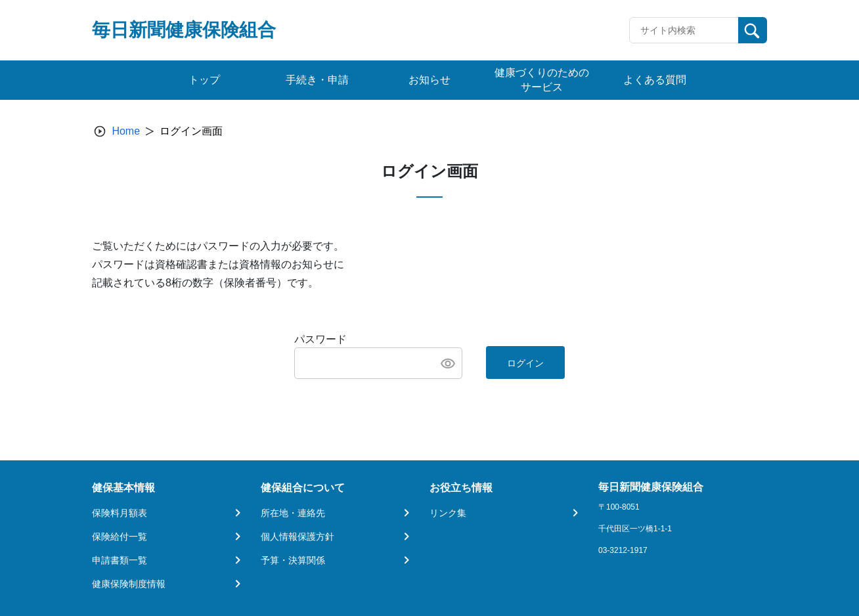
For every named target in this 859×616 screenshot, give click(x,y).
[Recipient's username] (684, 30)
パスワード (320, 339)
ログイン (525, 363)
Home (126, 131)
